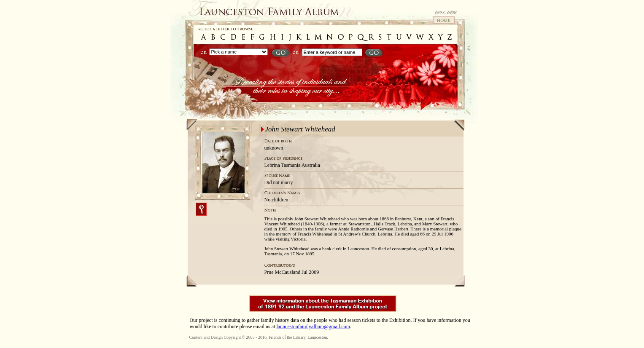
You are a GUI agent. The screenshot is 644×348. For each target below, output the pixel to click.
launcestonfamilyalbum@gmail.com (313, 327)
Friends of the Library (287, 337)
